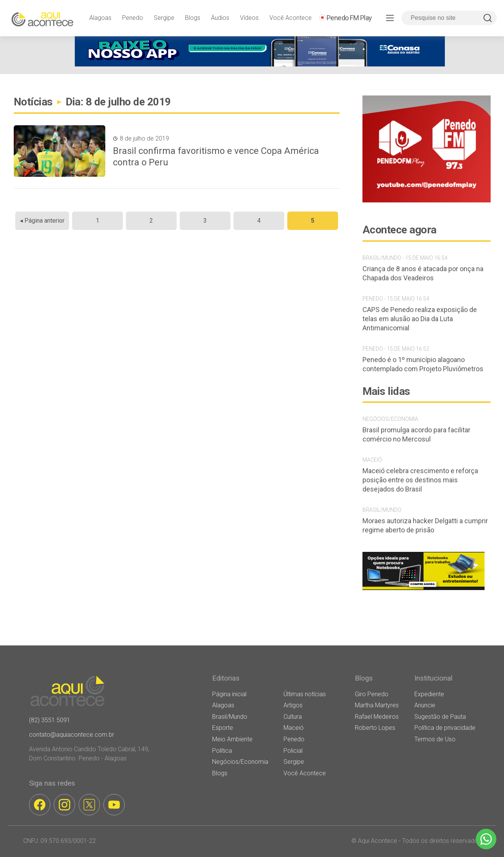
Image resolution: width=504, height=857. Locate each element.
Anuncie (425, 705)
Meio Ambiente (232, 739)
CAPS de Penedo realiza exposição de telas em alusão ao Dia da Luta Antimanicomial (420, 319)
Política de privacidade (445, 728)
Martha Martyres (377, 705)
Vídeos (249, 18)
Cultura (293, 717)
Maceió (294, 728)
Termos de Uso (435, 739)
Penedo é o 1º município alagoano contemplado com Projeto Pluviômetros (423, 364)
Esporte (223, 728)
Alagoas (100, 18)
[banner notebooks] (423, 590)
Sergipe (164, 18)
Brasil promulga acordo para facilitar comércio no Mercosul (416, 434)
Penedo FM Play (349, 18)
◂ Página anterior (42, 221)
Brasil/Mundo (230, 717)
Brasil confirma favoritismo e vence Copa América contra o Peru (216, 157)
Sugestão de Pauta (440, 717)
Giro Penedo (372, 694)
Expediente (429, 694)
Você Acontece (291, 18)
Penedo (133, 18)
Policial (293, 751)
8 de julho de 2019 (144, 138)
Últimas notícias (305, 694)
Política (222, 751)
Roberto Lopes (375, 728)
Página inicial (229, 694)
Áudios (220, 18)
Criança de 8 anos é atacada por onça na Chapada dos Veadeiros (423, 273)
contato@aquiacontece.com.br (72, 735)
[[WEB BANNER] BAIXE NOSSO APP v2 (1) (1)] (260, 64)
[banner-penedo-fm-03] (427, 200)
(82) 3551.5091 (50, 720)
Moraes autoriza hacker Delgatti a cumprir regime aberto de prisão (425, 525)
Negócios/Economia (240, 762)
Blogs (193, 18)
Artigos (293, 705)
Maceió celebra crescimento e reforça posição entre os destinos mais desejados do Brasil (420, 480)
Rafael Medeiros (377, 717)
